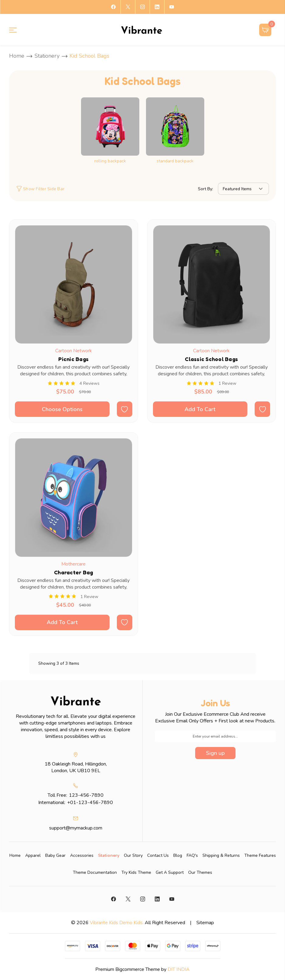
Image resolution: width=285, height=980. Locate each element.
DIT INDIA (179, 969)
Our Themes (200, 872)
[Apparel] (33, 855)
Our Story (133, 855)
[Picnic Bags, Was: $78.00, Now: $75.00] (74, 284)
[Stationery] (109, 855)
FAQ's (192, 855)
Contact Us (158, 855)
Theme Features (260, 855)
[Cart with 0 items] (265, 30)
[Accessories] (82, 855)
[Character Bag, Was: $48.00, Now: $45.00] (74, 497)
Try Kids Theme (136, 872)
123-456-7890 (86, 795)
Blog (178, 855)
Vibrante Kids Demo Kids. (117, 923)
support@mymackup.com (76, 828)
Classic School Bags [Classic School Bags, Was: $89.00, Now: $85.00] (211, 359)
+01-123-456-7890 (90, 803)
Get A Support (170, 872)
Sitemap (205, 923)
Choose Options (62, 409)
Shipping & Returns (221, 855)
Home (15, 855)
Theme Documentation (95, 872)
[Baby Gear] (55, 855)
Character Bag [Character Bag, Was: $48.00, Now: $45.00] (73, 572)
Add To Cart (200, 409)
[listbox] (243, 189)
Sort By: (205, 189)
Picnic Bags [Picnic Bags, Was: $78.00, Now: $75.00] (73, 359)
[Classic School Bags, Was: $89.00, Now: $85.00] (212, 284)
